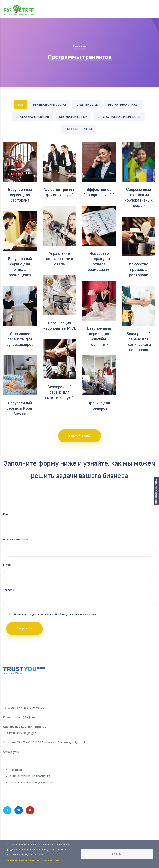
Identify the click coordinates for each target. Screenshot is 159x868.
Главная (79, 46)
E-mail (7, 565)
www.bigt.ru (11, 752)
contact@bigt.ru (23, 717)
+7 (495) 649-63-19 (31, 708)
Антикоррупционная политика (30, 776)
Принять (117, 854)
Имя (6, 514)
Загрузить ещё (80, 436)
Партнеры (16, 770)
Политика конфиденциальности (31, 782)
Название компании (16, 540)
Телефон (9, 590)
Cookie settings (51, 860)
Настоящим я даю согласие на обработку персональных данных (55, 614)
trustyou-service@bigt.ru (20, 733)
